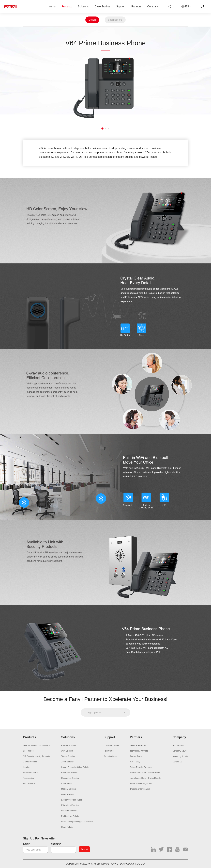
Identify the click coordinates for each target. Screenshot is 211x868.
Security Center (111, 756)
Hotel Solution (68, 794)
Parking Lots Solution (71, 816)
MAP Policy (135, 762)
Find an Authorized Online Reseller (145, 773)
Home (52, 7)
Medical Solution (69, 789)
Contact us (177, 762)
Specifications (115, 20)
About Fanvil (178, 745)
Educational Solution (70, 805)
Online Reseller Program (141, 767)
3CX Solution (67, 751)
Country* (56, 844)
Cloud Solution (68, 784)
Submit (84, 849)
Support (121, 7)
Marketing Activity (180, 756)
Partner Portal (136, 756)
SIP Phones (28, 751)
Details (92, 20)
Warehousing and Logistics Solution (77, 822)
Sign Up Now (94, 712)
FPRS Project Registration (141, 784)
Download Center (111, 745)
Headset (27, 767)
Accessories (28, 778)
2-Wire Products (30, 762)
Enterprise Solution (70, 773)
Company (153, 7)
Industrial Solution (69, 811)
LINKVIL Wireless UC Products (37, 745)
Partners (136, 7)
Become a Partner (138, 745)
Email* (27, 844)
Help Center (109, 751)
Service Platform (30, 773)
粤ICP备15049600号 (99, 864)
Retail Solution (68, 827)
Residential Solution (70, 778)
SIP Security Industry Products (37, 756)
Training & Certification (140, 789)
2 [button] (105, 129)
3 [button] (108, 129)
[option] (105, 88)
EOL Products (29, 784)
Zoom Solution (68, 762)
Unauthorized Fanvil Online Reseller (146, 778)
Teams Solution (68, 756)
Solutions (83, 7)
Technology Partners (139, 751)
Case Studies (102, 7)
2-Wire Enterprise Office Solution (76, 767)
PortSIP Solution (69, 745)
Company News (180, 751)
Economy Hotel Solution (72, 800)
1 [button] (103, 129)
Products (67, 7)
